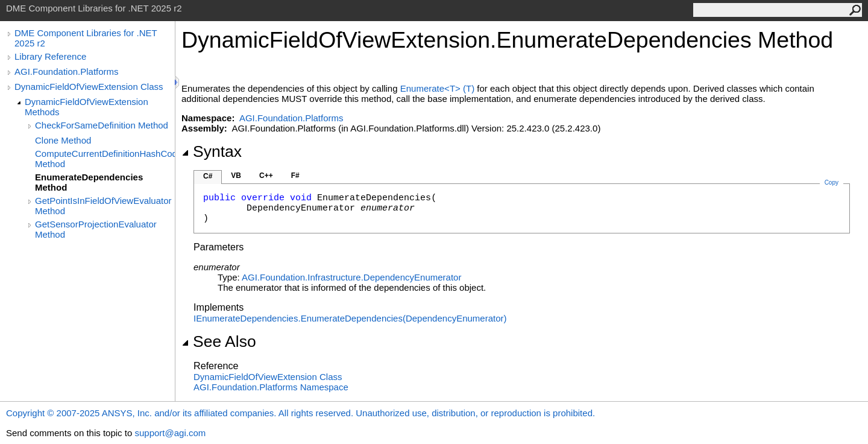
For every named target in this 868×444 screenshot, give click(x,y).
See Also (219, 341)
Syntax (212, 151)
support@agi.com (170, 433)
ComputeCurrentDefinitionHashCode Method (105, 159)
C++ (266, 176)
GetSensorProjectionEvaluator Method (96, 229)
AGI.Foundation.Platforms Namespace (271, 387)
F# (295, 176)
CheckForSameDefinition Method (102, 125)
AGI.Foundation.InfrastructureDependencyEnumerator (351, 277)
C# (208, 176)
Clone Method (63, 140)
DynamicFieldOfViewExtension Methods (86, 107)
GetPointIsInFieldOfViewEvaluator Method (103, 206)
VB (236, 176)
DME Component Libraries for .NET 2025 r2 (86, 38)
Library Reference (50, 56)
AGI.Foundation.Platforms (67, 71)
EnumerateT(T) (437, 88)
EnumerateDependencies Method (89, 182)
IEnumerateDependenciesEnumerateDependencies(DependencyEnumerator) (350, 318)
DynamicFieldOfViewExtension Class (89, 87)
